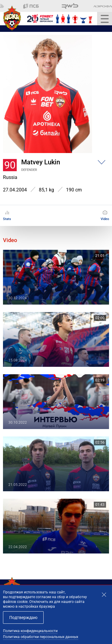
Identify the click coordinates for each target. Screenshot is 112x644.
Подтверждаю (23, 618)
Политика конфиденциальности (30, 631)
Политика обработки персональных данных (41, 637)
